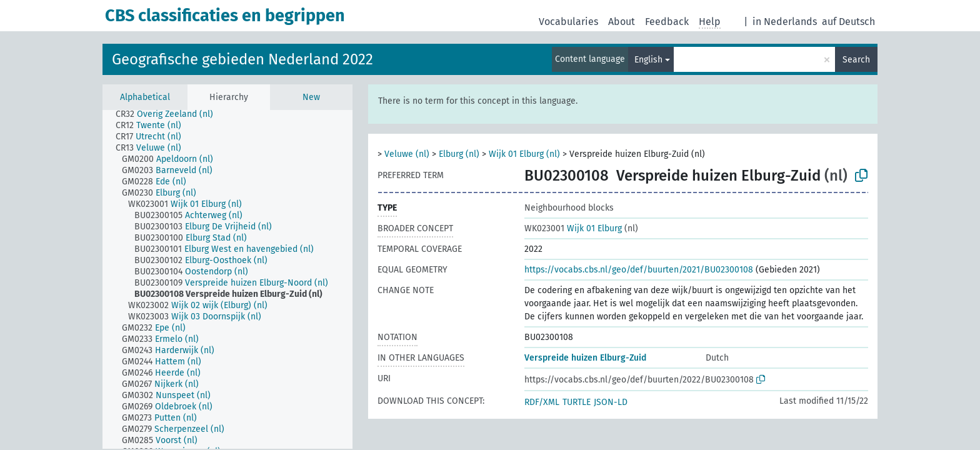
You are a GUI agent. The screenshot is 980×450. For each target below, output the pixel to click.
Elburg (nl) (459, 154)
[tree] (227, 279)
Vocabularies (568, 22)
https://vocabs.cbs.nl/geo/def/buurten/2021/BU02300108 (639, 270)
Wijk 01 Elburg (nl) (524, 154)
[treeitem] (170, 114)
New (311, 97)
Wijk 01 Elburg (573, 228)
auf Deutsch (848, 22)
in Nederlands (785, 22)
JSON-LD (611, 402)
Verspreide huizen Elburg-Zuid (585, 358)
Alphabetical (145, 97)
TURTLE (577, 402)
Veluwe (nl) (407, 154)
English (648, 60)
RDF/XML (542, 402)
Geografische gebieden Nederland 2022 (242, 59)
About (622, 22)
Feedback (667, 22)
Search (856, 60)
